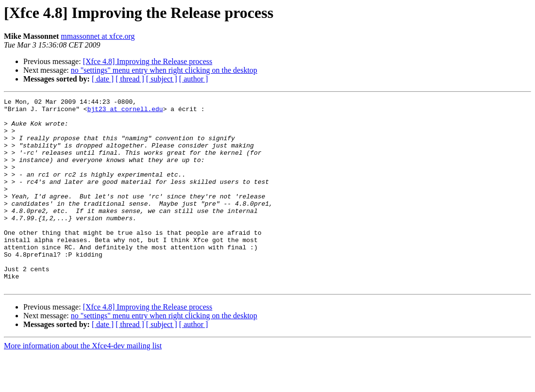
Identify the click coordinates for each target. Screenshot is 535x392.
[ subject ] (162, 79)
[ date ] (103, 79)
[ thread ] (130, 79)
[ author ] (194, 79)
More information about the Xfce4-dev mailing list (83, 384)
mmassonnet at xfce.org (98, 36)
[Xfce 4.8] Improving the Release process (148, 61)
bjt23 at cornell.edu (125, 112)
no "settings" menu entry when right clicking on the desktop (164, 70)
